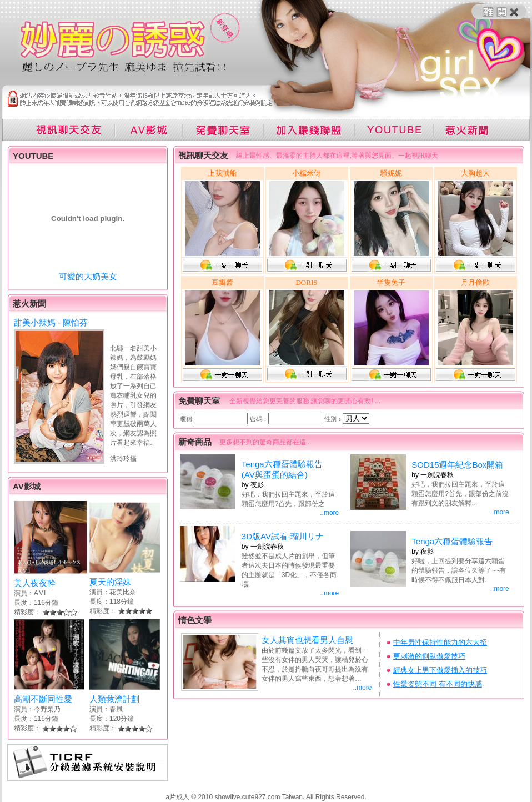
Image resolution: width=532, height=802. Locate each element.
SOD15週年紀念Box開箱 (457, 465)
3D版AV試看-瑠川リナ (283, 536)
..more (329, 513)
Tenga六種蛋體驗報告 (452, 541)
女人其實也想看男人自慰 (307, 640)
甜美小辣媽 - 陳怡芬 (51, 322)
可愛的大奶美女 (88, 276)
